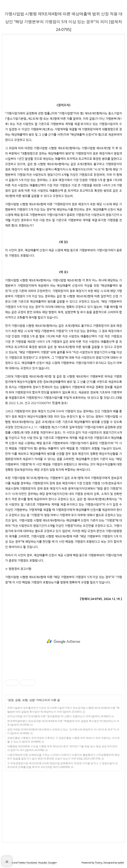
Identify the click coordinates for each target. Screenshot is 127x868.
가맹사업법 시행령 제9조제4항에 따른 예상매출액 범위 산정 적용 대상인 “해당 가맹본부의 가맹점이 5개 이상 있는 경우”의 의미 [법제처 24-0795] (63, 22)
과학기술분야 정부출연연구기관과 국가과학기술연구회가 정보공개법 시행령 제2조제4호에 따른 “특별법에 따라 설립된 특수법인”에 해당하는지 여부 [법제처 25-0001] (63, 710)
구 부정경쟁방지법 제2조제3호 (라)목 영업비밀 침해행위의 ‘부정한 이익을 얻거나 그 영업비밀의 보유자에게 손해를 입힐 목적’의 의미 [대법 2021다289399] (63, 765)
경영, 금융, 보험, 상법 (21, 700)
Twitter (22, 863)
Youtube (42, 863)
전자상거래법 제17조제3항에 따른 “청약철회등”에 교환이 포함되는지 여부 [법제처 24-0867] (59, 716)
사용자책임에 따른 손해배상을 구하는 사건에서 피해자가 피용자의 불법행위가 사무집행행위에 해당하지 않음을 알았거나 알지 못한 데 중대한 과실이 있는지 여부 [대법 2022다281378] (63, 757)
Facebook (32, 863)
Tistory (99, 863)
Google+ (53, 863)
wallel (121, 863)
